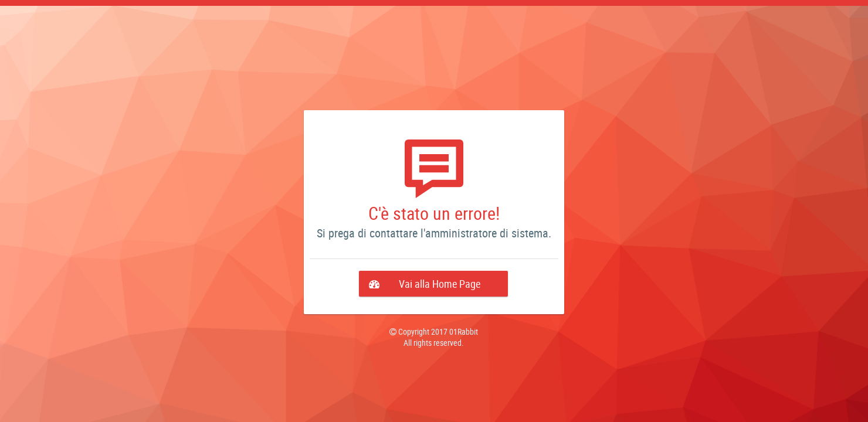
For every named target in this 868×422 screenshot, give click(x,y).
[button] (433, 284)
